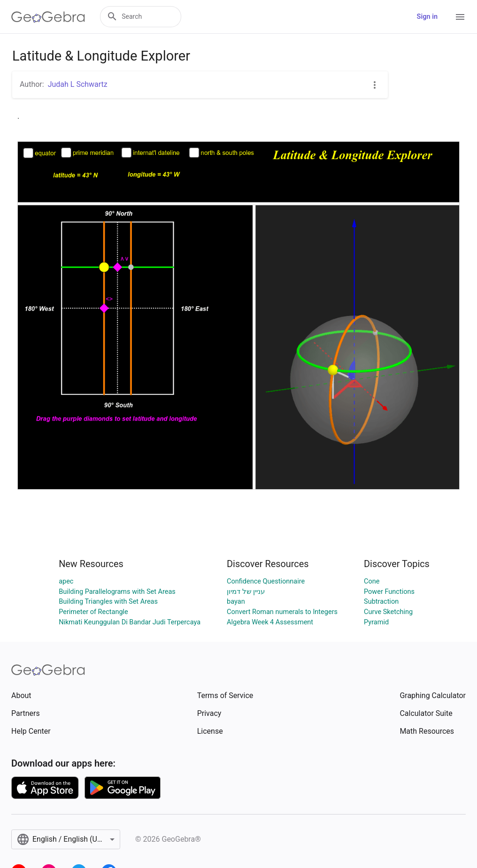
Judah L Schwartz (78, 84)
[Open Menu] (460, 17)
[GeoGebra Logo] (48, 17)
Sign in (427, 17)
